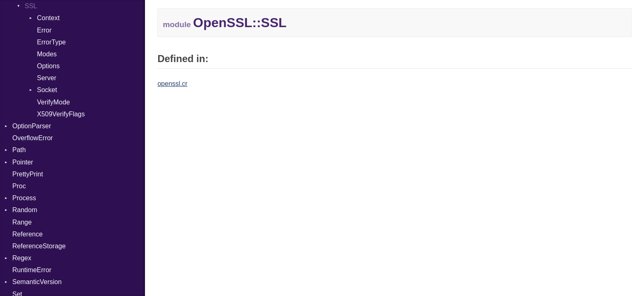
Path (19, 150)
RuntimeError (32, 270)
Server (47, 78)
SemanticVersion (37, 282)
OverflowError (33, 138)
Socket (47, 90)
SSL (31, 6)
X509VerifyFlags (61, 114)
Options (48, 66)
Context (48, 18)
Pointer (23, 162)
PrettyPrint (28, 174)
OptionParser (32, 126)
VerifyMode (53, 102)
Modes (47, 54)
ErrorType (51, 42)
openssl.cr (172, 84)
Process (24, 198)
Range (22, 222)
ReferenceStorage (39, 246)
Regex (22, 258)
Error (44, 30)
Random (25, 210)
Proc (19, 186)
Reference (28, 234)
